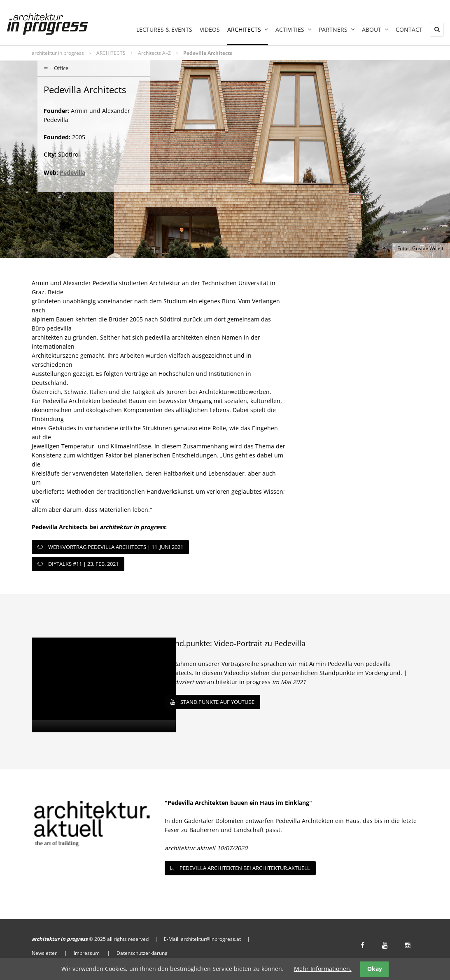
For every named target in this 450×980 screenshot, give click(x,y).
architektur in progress (58, 53)
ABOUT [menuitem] (375, 29)
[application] (104, 685)
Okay (375, 969)
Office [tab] (53, 69)
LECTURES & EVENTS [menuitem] (164, 29)
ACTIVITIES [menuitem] (293, 29)
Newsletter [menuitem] (44, 953)
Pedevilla (72, 172)
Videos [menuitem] (210, 29)
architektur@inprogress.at (211, 939)
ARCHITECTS (111, 53)
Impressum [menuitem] (87, 953)
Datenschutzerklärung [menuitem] (142, 953)
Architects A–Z (154, 53)
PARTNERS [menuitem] (337, 29)
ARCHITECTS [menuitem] (248, 29)
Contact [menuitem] (409, 29)
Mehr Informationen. (323, 969)
